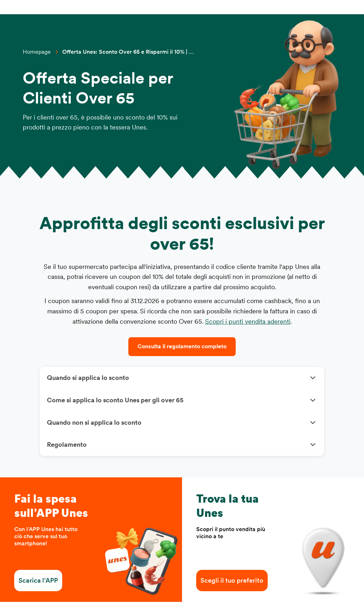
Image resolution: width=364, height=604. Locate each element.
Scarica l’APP (38, 583)
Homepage (37, 52)
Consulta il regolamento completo (182, 346)
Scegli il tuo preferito (232, 583)
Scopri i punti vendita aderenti (248, 322)
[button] (182, 378)
